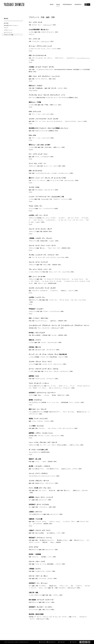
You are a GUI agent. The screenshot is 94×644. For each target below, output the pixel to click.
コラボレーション (8, 30)
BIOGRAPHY (78, 5)
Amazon (35, 90)
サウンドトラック (8, 32)
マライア (6, 28)
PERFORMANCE (67, 5)
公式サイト (32, 34)
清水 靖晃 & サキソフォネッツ (11, 25)
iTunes (31, 51)
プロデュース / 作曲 (8, 35)
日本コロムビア (48, 25)
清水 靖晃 (6, 23)
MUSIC (58, 5)
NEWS (52, 5)
